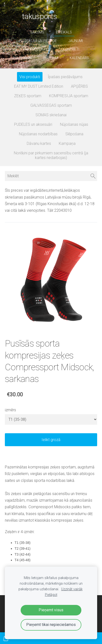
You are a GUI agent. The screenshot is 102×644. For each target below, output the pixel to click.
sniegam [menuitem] (51, 58)
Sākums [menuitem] (37, 32)
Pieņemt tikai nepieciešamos (51, 625)
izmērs (10, 410)
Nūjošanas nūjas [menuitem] (74, 124)
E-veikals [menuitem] (64, 32)
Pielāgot (51, 595)
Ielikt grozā (51, 440)
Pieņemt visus (51, 610)
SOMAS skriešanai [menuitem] (51, 115)
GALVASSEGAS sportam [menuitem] (51, 105)
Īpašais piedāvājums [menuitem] (65, 77)
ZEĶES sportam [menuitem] (28, 96)
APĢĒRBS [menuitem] (79, 86)
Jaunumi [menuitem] (76, 41)
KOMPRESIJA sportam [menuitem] (69, 96)
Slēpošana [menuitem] (74, 134)
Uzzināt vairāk (72, 589)
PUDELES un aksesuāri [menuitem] (33, 124)
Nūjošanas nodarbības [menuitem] (38, 134)
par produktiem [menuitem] (37, 49)
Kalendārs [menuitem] (79, 58)
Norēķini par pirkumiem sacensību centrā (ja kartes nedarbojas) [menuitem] (51, 155)
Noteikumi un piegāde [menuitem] (38, 41)
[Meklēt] (51, 176)
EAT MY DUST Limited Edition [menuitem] (39, 86)
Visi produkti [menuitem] (30, 77)
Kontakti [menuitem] (71, 49)
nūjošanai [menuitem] (22, 58)
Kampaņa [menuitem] (67, 143)
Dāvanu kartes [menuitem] (39, 143)
